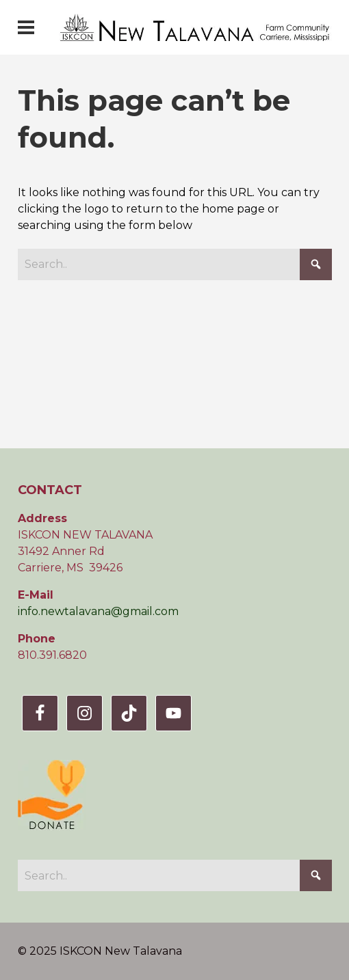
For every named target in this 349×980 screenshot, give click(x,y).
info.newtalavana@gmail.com (98, 611)
